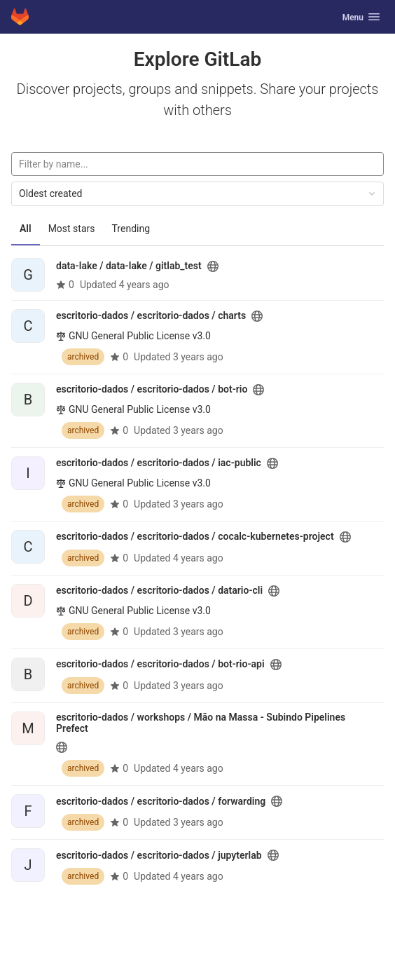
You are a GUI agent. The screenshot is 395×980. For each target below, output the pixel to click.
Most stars (72, 229)
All (26, 229)
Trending (131, 229)
